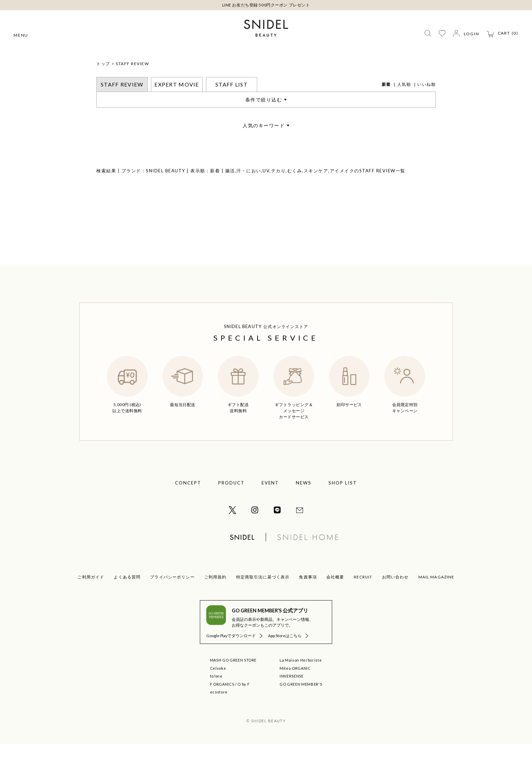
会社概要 (335, 595)
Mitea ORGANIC (295, 686)
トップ (103, 81)
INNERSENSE (292, 694)
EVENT (270, 500)
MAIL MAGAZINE (436, 595)
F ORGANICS (222, 702)
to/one (216, 694)
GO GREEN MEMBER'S (301, 702)
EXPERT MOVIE (177, 102)
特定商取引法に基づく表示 (263, 595)
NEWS (304, 500)
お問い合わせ (395, 595)
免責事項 (308, 595)
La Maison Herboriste (301, 678)
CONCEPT (188, 500)
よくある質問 (127, 595)
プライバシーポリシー (172, 595)
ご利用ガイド (91, 595)
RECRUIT (363, 595)
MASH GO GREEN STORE (233, 678)
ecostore (219, 710)
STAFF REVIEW (132, 81)
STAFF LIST (232, 102)
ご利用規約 (215, 595)
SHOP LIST (343, 500)
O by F (243, 702)
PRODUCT (231, 500)
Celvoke (218, 686)
